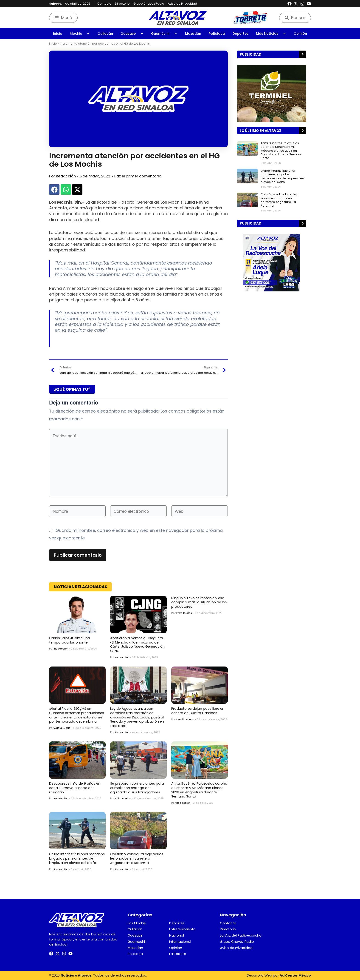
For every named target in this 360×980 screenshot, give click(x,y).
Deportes (240, 34)
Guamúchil (164, 34)
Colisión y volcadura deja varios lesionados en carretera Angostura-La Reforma (137, 858)
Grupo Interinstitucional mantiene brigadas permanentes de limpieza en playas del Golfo (77, 858)
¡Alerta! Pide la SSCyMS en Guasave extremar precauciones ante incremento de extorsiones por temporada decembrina (77, 715)
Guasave (132, 34)
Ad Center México (295, 975)
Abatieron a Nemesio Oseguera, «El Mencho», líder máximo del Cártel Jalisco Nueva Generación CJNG (137, 644)
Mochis (80, 34)
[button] (54, 189)
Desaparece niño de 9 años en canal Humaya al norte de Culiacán (75, 788)
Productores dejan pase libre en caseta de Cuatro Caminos (198, 711)
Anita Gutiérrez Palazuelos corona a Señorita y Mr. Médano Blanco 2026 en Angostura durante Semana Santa (199, 790)
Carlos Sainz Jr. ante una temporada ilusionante (70, 640)
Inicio (58, 34)
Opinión (300, 34)
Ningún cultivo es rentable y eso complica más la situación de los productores (199, 602)
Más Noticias (271, 34)
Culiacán (105, 34)
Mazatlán (193, 34)
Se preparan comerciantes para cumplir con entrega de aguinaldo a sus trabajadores (137, 788)
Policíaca (217, 34)
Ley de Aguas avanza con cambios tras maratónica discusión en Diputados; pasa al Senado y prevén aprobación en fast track (137, 717)
